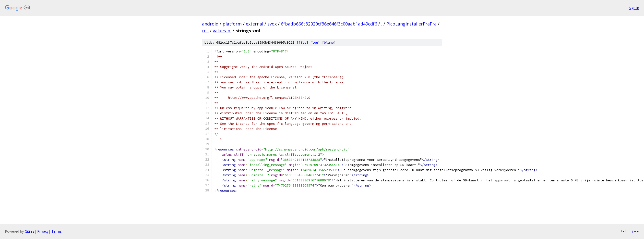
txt (623, 231)
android (210, 24)
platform (232, 24)
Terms (57, 231)
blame (329, 43)
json (635, 231)
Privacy (43, 231)
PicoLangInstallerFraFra (411, 24)
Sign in (634, 8)
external (255, 24)
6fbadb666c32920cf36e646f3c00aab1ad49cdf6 (329, 24)
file (302, 43)
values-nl (222, 31)
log (315, 43)
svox (272, 24)
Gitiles (30, 231)
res (205, 31)
